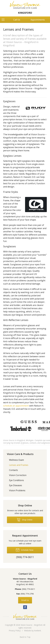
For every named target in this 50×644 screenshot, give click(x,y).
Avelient (38, 631)
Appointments (38, 20)
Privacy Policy (15, 631)
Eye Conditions (16, 480)
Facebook (25, 607)
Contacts (13, 470)
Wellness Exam (16, 460)
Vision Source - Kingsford (31, 625)
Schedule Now (25, 550)
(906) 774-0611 (29, 589)
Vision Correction (18, 475)
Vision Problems (17, 490)
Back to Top (25, 637)
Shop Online (25, 520)
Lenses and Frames (19, 465)
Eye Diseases (16, 485)
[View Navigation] (4, 20)
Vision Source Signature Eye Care (25, 617)
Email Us (25, 600)
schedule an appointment (16, 406)
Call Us (17, 20)
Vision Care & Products (20, 454)
